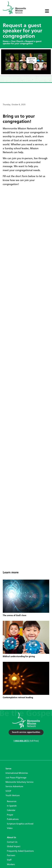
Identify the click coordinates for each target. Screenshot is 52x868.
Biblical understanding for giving (19, 657)
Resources (12, 802)
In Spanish (12, 806)
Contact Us (12, 842)
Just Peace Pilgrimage (16, 778)
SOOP (8, 791)
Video (10, 828)
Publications (13, 819)
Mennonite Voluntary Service (19, 782)
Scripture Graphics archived (20, 824)
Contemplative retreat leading (18, 698)
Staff (9, 860)
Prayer (10, 815)
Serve (8, 769)
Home (6, 41)
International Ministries (17, 773)
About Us (12, 838)
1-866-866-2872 (21, 741)
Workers (11, 865)
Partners (11, 856)
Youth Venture (13, 796)
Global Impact (14, 847)
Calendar (11, 810)
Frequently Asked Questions (20, 851)
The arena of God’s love (15, 616)
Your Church (17, 41)
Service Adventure (14, 787)
